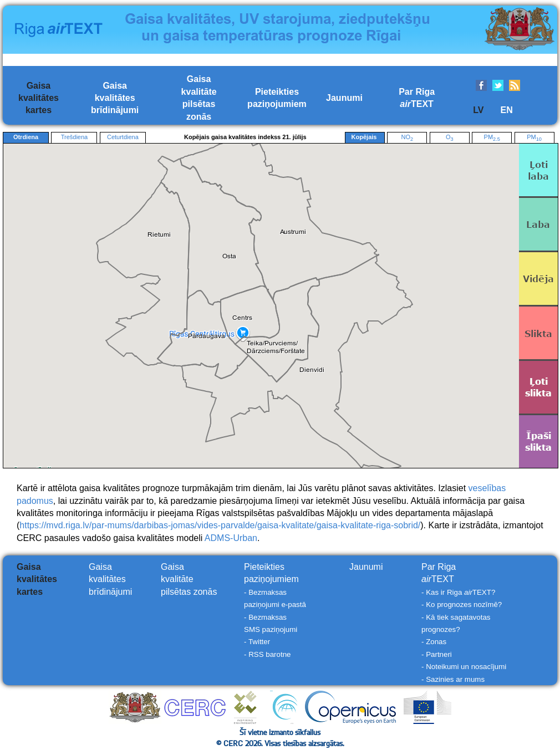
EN (506, 110)
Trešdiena (75, 137)
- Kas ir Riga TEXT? (458, 592)
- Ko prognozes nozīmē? (462, 604)
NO (407, 138)
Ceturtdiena (123, 137)
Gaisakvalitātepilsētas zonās (189, 579)
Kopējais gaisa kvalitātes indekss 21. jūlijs (245, 137)
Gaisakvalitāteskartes (39, 98)
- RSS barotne (267, 654)
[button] (207, 336)
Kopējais (365, 138)
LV (478, 110)
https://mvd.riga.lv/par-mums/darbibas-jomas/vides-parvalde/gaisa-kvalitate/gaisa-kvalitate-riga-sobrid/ (220, 525)
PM (492, 138)
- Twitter (257, 642)
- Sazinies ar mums (453, 679)
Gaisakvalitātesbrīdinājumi (115, 98)
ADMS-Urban (231, 538)
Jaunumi (344, 98)
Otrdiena (26, 137)
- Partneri (437, 654)
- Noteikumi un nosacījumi (464, 667)
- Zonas (434, 642)
